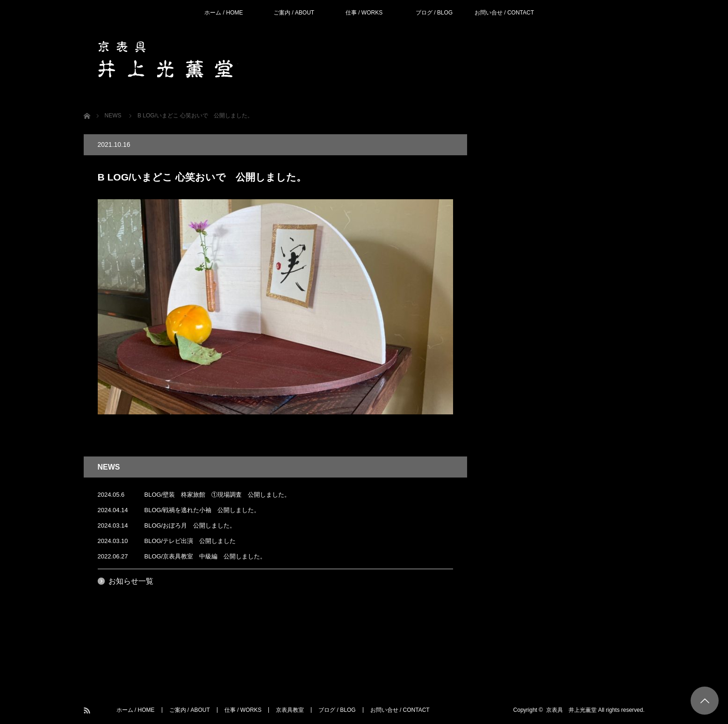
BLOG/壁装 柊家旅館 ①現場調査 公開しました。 (218, 495)
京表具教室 (290, 710)
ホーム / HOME (223, 13)
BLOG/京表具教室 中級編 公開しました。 (205, 556)
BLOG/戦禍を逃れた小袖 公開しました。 (202, 510)
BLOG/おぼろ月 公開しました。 (190, 525)
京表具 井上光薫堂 (571, 710)
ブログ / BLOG (434, 13)
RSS (88, 711)
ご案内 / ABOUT (294, 13)
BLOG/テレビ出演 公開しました (190, 541)
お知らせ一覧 (131, 581)
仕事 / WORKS (364, 13)
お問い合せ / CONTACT (504, 13)
